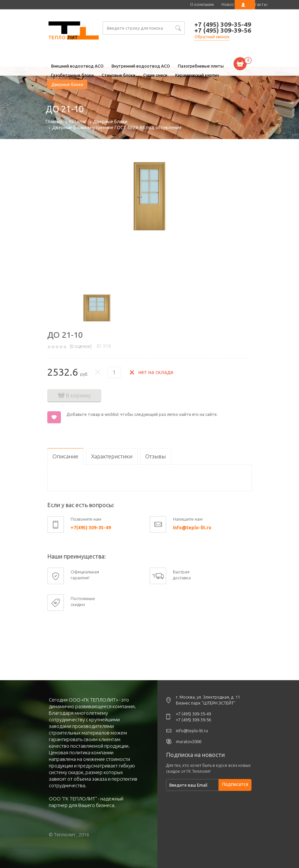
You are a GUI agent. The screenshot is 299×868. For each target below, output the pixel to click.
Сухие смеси (155, 75)
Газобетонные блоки (72, 75)
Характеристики (112, 456)
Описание (65, 456)
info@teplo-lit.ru (192, 528)
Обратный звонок (212, 37)
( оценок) (81, 346)
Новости (230, 4)
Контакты (257, 4)
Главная (54, 122)
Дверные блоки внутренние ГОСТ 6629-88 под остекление (117, 128)
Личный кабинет (245, 5)
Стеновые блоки (118, 75)
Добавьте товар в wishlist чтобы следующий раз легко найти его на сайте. (142, 414)
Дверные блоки (67, 84)
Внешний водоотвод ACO (77, 66)
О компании (202, 4)
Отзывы (155, 456)
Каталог (78, 122)
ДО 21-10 (74, 31)
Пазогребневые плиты (201, 66)
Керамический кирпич (197, 75)
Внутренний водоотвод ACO (141, 66)
